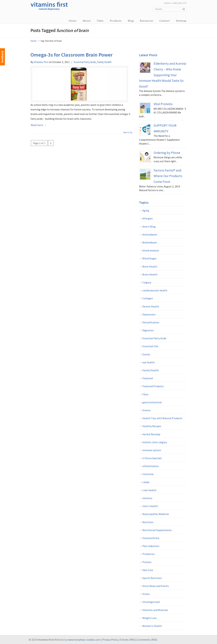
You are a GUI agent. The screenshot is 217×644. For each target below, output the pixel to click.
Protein (147, 562)
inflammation (151, 466)
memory (147, 498)
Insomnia (148, 474)
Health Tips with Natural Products (162, 418)
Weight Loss (150, 618)
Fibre (145, 394)
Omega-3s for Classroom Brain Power (72, 55)
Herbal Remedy (151, 434)
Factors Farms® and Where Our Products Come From (168, 176)
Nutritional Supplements (157, 530)
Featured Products (153, 386)
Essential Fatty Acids (85, 62)
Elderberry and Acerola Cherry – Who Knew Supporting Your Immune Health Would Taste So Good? (163, 75)
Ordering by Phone (167, 153)
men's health (150, 506)
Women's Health (152, 626)
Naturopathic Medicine (156, 514)
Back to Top (128, 133)
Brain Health (150, 274)
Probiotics (149, 554)
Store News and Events (156, 586)
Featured (148, 378)
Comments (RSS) (147, 640)
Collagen (148, 298)
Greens (146, 410)
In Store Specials (152, 458)
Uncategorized (151, 602)
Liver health (149, 490)
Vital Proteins (163, 104)
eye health (149, 362)
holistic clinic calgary (155, 442)
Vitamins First (49, 6)
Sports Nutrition (152, 578)
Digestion (148, 330)
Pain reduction (151, 546)
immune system (152, 450)
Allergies (148, 218)
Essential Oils (150, 346)
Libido (146, 482)
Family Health (104, 62)
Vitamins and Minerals (155, 610)
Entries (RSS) (128, 640)
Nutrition (148, 522)
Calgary (147, 282)
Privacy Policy (110, 640)
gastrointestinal (152, 402)
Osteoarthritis (151, 538)
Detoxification (151, 322)
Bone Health (150, 266)
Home (34, 41)
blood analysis (151, 250)
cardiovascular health (155, 290)
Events (146, 354)
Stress (146, 594)
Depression (149, 314)
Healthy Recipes (152, 426)
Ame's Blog (149, 227)
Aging (146, 210)
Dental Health (151, 306)
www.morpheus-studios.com (84, 640)
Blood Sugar (149, 258)
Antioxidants (150, 234)
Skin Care (148, 570)
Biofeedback (150, 242)
